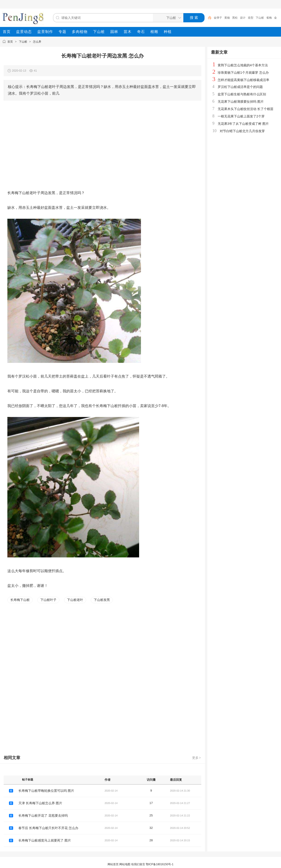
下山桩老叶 (75, 600)
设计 (243, 18)
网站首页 (113, 864)
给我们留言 (138, 864)
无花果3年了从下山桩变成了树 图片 (243, 124)
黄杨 (227, 18)
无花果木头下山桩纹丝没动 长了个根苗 (246, 109)
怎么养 (37, 42)
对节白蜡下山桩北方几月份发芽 (242, 131)
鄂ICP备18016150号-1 (160, 864)
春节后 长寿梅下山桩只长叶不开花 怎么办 (48, 828)
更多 (197, 758)
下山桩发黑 (102, 600)
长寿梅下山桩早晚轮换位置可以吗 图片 (46, 791)
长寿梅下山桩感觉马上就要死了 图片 (45, 840)
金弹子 (218, 18)
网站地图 (125, 864)
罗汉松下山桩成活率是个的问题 (240, 87)
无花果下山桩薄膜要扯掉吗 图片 (241, 102)
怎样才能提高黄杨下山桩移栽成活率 (243, 80)
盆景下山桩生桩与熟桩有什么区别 (242, 94)
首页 (10, 42)
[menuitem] (7, 32)
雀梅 (269, 18)
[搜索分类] (167, 18)
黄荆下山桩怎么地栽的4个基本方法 (243, 65)
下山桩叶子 (48, 600)
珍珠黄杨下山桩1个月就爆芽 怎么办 (243, 73)
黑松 (235, 18)
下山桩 (260, 18)
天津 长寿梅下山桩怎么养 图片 (40, 803)
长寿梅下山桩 (20, 600)
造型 (251, 18)
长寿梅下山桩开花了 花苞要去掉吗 (43, 816)
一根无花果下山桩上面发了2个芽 (241, 116)
